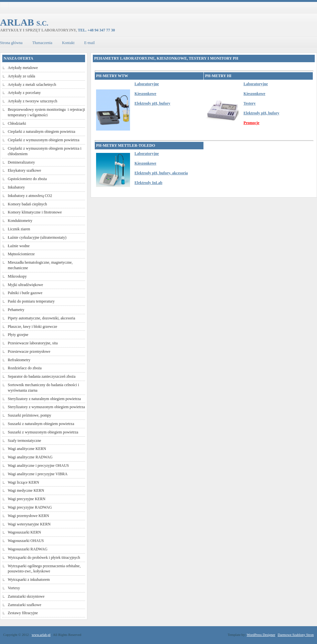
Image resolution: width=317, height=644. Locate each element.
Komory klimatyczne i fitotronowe (35, 212)
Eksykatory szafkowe (24, 170)
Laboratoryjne (147, 84)
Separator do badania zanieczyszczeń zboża (42, 376)
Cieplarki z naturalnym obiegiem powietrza (42, 132)
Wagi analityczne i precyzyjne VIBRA (38, 474)
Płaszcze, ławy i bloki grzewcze (33, 327)
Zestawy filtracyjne (23, 613)
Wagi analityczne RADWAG (30, 457)
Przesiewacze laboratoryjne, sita (33, 343)
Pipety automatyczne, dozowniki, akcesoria (41, 318)
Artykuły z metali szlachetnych (32, 85)
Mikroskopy (17, 276)
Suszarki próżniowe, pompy (29, 415)
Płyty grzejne (18, 335)
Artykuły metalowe (23, 68)
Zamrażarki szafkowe (25, 605)
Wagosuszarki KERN (24, 532)
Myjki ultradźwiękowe (25, 285)
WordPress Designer (261, 635)
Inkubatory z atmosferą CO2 (30, 196)
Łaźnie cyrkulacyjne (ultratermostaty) (37, 237)
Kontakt (68, 43)
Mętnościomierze (21, 254)
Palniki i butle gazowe (25, 293)
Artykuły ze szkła (22, 76)
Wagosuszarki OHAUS (26, 541)
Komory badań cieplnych (27, 204)
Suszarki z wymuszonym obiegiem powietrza (43, 432)
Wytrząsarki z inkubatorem (29, 580)
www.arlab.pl (41, 635)
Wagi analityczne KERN (27, 449)
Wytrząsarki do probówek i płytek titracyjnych (44, 558)
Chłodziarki (17, 123)
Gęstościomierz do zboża (27, 179)
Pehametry (16, 310)
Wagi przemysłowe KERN (28, 516)
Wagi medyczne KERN (26, 490)
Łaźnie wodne (19, 246)
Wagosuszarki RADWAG (28, 549)
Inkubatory (16, 187)
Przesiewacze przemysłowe (29, 351)
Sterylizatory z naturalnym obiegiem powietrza (44, 399)
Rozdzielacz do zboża (25, 368)
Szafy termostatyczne (24, 441)
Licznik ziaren (19, 229)
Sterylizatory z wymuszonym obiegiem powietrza (46, 407)
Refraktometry (19, 360)
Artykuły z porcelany (24, 93)
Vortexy (14, 588)
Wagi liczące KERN (23, 482)
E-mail (89, 43)
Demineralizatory (21, 162)
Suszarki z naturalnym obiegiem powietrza (41, 424)
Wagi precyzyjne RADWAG (30, 507)
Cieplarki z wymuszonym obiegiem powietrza (44, 140)
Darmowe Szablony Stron (296, 635)
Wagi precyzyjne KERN (27, 499)
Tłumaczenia (42, 43)
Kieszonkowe (145, 94)
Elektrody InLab (148, 183)
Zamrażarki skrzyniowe (26, 596)
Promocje (251, 123)
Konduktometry (20, 221)
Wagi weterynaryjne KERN (29, 524)
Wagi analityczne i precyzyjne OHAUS (38, 466)
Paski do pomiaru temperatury (31, 301)
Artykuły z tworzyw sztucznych (33, 101)
